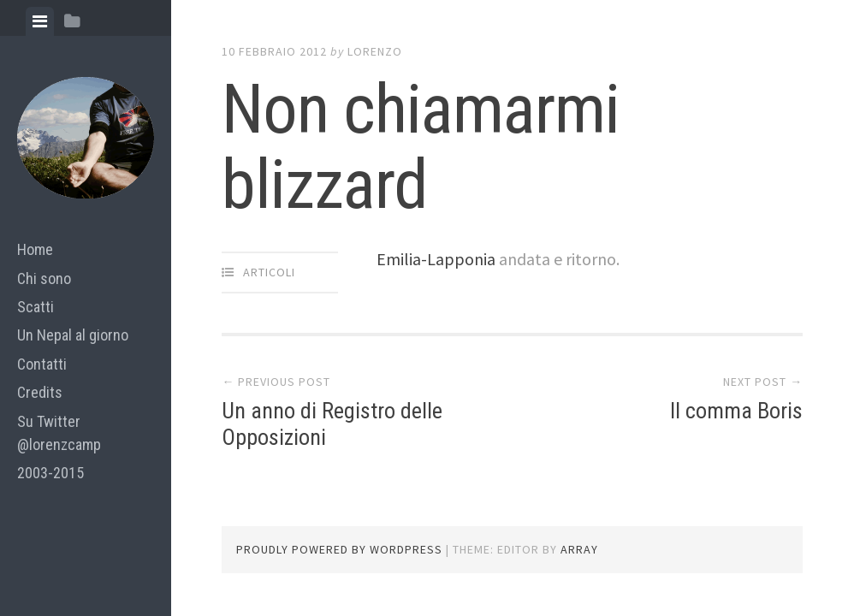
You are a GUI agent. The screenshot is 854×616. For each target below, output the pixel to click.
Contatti (42, 364)
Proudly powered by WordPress (339, 549)
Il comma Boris (736, 411)
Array (579, 549)
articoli (269, 272)
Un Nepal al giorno (73, 335)
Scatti (36, 307)
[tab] (40, 21)
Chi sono (44, 278)
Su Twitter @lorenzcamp (59, 433)
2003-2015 (50, 473)
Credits (40, 392)
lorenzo (375, 51)
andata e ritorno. (559, 259)
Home (35, 249)
